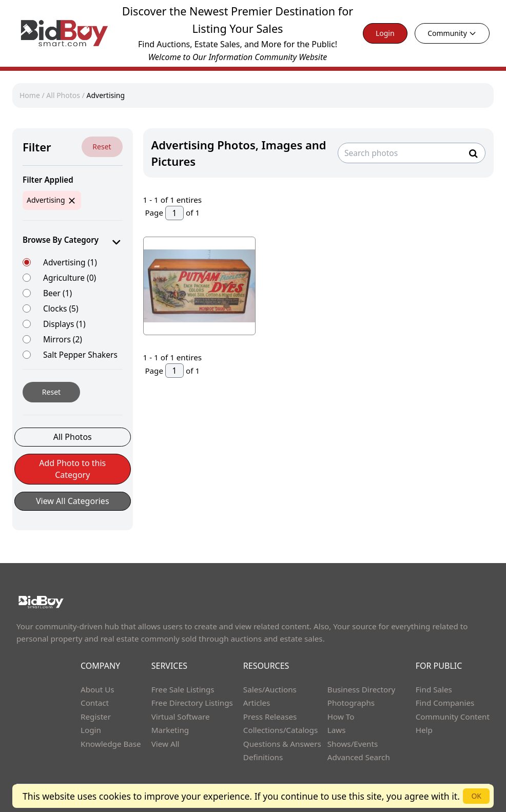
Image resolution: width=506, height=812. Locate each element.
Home (30, 95)
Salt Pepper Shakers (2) (80, 360)
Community (452, 33)
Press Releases (270, 717)
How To (341, 717)
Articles (257, 703)
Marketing (170, 730)
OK (476, 796)
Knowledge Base (111, 744)
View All (166, 744)
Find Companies (445, 703)
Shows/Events (353, 744)
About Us (98, 689)
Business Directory (362, 689)
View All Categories (73, 501)
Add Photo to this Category (72, 469)
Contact (95, 703)
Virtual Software (181, 717)
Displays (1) (64, 324)
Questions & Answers (282, 744)
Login (385, 33)
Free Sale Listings (183, 689)
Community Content (453, 717)
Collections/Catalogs (280, 730)
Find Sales (434, 689)
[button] (73, 474)
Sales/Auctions (270, 689)
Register (96, 717)
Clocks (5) (61, 308)
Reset (102, 147)
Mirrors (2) (63, 339)
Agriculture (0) (70, 277)
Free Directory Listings (192, 703)
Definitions (263, 757)
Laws (337, 730)
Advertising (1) (70, 262)
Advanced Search (359, 757)
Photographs (351, 703)
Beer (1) (57, 293)
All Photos (63, 95)
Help (424, 730)
